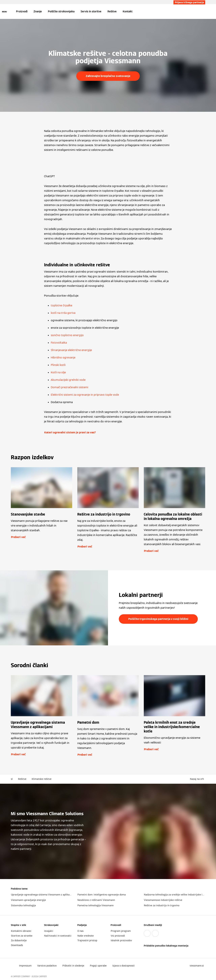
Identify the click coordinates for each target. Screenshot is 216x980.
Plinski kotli (58, 365)
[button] (198, 779)
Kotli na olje (58, 372)
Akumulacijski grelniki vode (68, 380)
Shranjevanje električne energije (71, 350)
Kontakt (128, 11)
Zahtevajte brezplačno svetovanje (108, 76)
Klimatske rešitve (42, 779)
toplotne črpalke (62, 305)
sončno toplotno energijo (67, 335)
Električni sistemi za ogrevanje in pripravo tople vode (85, 395)
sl (12, 779)
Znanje (38, 11)
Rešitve (112, 11)
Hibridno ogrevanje (63, 358)
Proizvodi (22, 11)
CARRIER (43, 976)
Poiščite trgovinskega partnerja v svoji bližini (158, 619)
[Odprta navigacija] (4, 11)
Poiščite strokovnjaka (61, 11)
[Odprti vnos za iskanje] (204, 11)
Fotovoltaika (59, 343)
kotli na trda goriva (63, 313)
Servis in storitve (91, 11)
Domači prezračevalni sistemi (70, 387)
